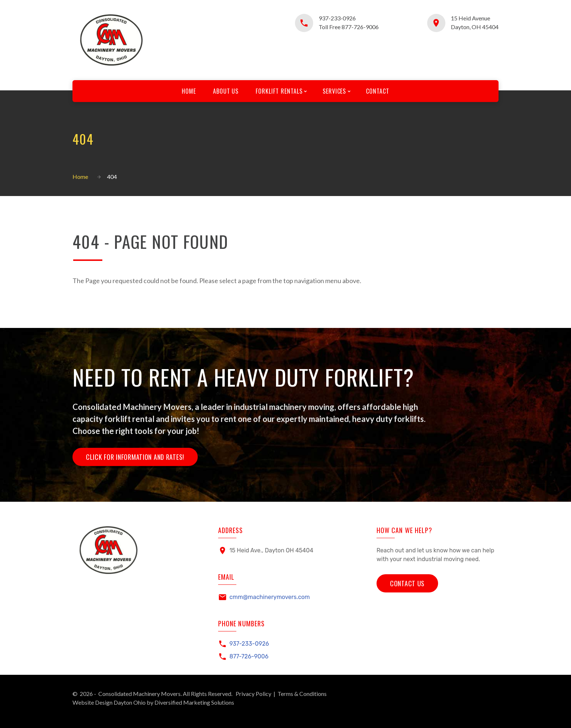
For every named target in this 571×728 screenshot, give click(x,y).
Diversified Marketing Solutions (194, 702)
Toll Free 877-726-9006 (349, 27)
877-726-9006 (249, 656)
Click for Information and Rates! (135, 457)
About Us (226, 91)
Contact (378, 91)
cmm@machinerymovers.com (270, 597)
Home (188, 91)
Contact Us (407, 583)
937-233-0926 (337, 18)
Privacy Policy (253, 694)
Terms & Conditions (302, 694)
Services (335, 91)
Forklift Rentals (279, 91)
